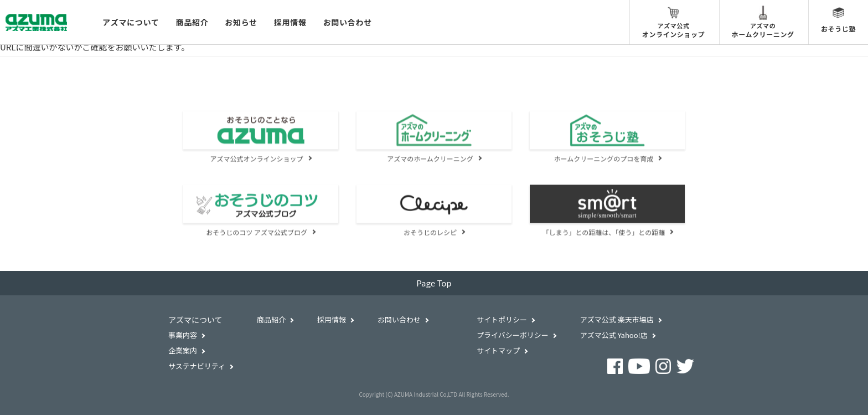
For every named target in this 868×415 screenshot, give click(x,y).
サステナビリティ (197, 366)
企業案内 (183, 350)
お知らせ (241, 22)
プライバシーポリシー (513, 335)
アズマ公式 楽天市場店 (617, 319)
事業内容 (183, 335)
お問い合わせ (348, 22)
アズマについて (131, 22)
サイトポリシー (502, 319)
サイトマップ (498, 350)
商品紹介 (192, 22)
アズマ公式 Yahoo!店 (614, 335)
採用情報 (290, 22)
